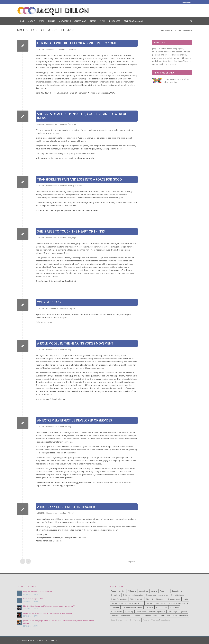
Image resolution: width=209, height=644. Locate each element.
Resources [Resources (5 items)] (147, 616)
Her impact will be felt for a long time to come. (77, 43)
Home (174, 30)
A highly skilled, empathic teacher (66, 507)
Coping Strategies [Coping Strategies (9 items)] (177, 595)
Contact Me (186, 2)
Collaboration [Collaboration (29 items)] (138, 595)
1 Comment (50, 49)
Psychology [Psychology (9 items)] (172, 612)
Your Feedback (49, 302)
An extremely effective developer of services (75, 420)
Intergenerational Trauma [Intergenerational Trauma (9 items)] (132, 607)
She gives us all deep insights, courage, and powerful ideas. (82, 116)
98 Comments (51, 308)
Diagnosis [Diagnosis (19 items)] (150, 599)
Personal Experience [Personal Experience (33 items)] (157, 612)
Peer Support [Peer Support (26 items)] (141, 612)
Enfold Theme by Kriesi (48, 640)
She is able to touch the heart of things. (71, 231)
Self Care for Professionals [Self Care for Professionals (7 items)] (178, 616)
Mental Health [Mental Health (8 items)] (116, 612)
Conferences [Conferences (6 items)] (151, 595)
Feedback (63, 49)
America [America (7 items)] (154, 591)
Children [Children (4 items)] (126, 595)
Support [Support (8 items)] (128, 620)
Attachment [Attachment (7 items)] (165, 591)
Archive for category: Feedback (45, 30)
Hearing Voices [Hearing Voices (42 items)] (117, 603)
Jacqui (73, 49)
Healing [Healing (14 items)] (186, 599)
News (180, 30)
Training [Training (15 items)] (137, 620)
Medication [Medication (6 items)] (174, 607)
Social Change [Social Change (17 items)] (116, 620)
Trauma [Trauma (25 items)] (146, 620)
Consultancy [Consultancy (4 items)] (163, 595)
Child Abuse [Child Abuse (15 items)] (116, 595)
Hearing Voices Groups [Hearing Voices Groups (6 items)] (134, 603)
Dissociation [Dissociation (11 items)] (161, 599)
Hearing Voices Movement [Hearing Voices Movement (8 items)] (156, 603)
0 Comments (51, 124)
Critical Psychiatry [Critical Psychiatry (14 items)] (137, 599)
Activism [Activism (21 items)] (122, 591)
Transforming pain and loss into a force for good (79, 179)
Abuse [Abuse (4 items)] (113, 591)
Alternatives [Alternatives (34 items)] (143, 591)
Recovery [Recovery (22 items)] (115, 616)
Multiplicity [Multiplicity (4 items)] (129, 612)
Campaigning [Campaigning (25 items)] (177, 591)
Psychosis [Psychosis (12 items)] (183, 612)
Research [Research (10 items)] (136, 616)
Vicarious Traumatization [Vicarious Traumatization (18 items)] (161, 620)
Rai (74, 308)
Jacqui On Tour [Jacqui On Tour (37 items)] (162, 607)
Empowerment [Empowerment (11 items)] (174, 599)
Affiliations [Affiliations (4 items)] (132, 591)
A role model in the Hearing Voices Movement (75, 343)
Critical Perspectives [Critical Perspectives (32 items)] (119, 599)
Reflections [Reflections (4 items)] (125, 616)
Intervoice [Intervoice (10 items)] (149, 607)
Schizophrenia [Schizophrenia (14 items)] (159, 616)
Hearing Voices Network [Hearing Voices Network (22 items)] (179, 603)
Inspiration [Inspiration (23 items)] (115, 607)
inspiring (71, 186)
